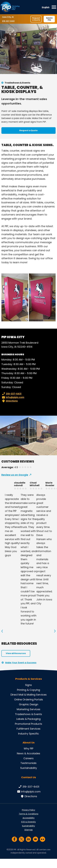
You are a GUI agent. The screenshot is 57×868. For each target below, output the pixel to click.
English (46, 7)
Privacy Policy (28, 810)
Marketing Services (28, 709)
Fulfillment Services (28, 729)
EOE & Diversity (28, 822)
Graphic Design (29, 704)
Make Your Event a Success (21, 663)
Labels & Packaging (28, 719)
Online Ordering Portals (29, 699)
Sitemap (29, 830)
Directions (10, 401)
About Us (29, 743)
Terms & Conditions (29, 814)
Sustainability (29, 768)
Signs (28, 685)
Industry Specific (28, 734)
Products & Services (29, 679)
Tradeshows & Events (17, 83)
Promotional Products (28, 724)
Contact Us (29, 777)
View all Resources (16, 653)
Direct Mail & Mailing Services (29, 695)
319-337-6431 (9, 21)
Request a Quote (36, 19)
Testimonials (28, 763)
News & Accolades (28, 753)
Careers (28, 758)
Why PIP (28, 749)
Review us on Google (15, 475)
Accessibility (29, 818)
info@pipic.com (13, 397)
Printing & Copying (28, 690)
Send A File (49, 19)
